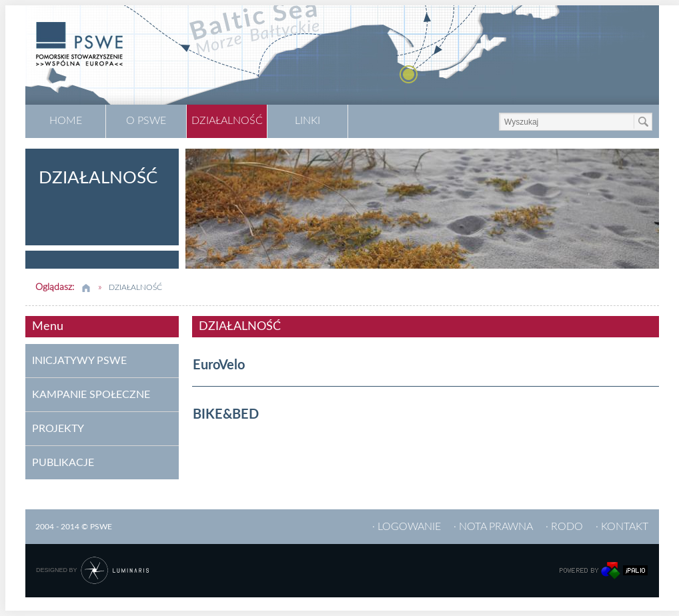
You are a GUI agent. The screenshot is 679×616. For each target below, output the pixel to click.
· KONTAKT (622, 527)
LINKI (307, 121)
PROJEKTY (58, 429)
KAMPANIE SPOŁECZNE (91, 395)
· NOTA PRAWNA (493, 527)
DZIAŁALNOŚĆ (227, 121)
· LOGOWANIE (407, 527)
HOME (66, 121)
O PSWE (146, 121)
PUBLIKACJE (63, 463)
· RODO (564, 527)
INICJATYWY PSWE (79, 361)
